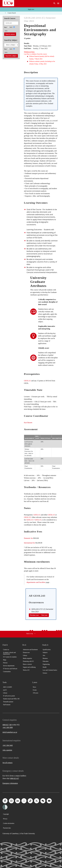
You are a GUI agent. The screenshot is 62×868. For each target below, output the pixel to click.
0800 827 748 (7, 725)
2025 (11, 27)
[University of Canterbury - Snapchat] (24, 801)
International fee (29, 543)
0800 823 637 (15, 778)
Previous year (34, 615)
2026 (6, 31)
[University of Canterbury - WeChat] (43, 801)
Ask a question (7, 750)
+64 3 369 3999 (8, 727)
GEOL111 (27, 381)
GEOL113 (51, 515)
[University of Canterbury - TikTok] (30, 801)
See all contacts (7, 763)
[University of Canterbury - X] (37, 801)
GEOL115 (27, 517)
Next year (44, 615)
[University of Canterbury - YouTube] (49, 801)
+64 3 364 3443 (8, 745)
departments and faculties (36, 582)
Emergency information (10, 783)
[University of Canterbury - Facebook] (5, 801)
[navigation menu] (58, 4)
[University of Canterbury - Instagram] (11, 801)
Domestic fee (28, 538)
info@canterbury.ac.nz (10, 732)
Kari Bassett (28, 423)
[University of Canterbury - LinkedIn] (18, 801)
